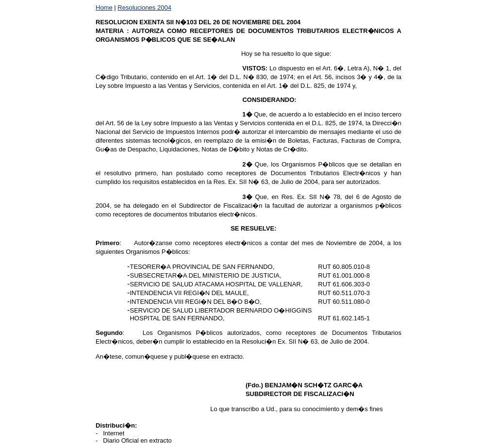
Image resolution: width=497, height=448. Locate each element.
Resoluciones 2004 (144, 8)
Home (104, 8)
